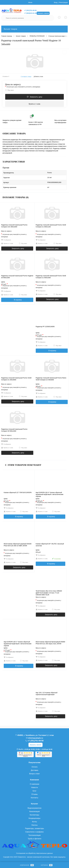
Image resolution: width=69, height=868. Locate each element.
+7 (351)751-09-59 (30, 10)
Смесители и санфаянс (34, 832)
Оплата (34, 767)
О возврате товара (26, 76)
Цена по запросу (13, 84)
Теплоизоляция (34, 835)
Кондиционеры (34, 818)
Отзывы (34, 794)
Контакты (34, 798)
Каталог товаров (34, 29)
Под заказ (9, 90)
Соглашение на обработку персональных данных (35, 853)
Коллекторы (34, 815)
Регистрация (63, 2)
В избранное (6, 240)
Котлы (35, 822)
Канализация (34, 811)
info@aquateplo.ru (36, 738)
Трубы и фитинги (34, 839)
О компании (34, 784)
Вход (56, 2)
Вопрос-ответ (34, 774)
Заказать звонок (43, 13)
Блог (34, 791)
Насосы (34, 825)
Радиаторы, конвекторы (34, 828)
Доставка (34, 770)
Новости (35, 787)
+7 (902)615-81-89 (30, 13)
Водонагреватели (34, 808)
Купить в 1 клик (34, 104)
